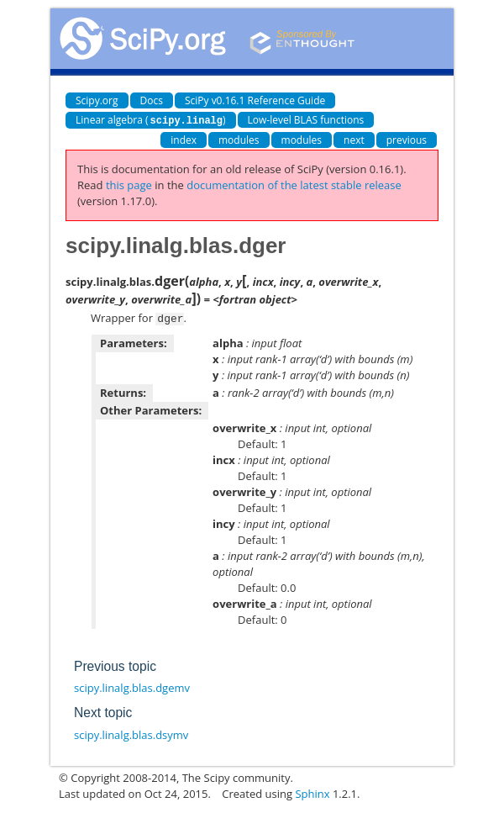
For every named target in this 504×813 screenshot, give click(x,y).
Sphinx (312, 792)
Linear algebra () (151, 120)
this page (129, 184)
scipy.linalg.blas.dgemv (132, 686)
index (184, 139)
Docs (152, 100)
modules (239, 139)
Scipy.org (97, 100)
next (354, 139)
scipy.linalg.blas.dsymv (131, 733)
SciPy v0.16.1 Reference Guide (255, 100)
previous (407, 139)
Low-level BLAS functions (306, 120)
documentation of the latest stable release (294, 184)
